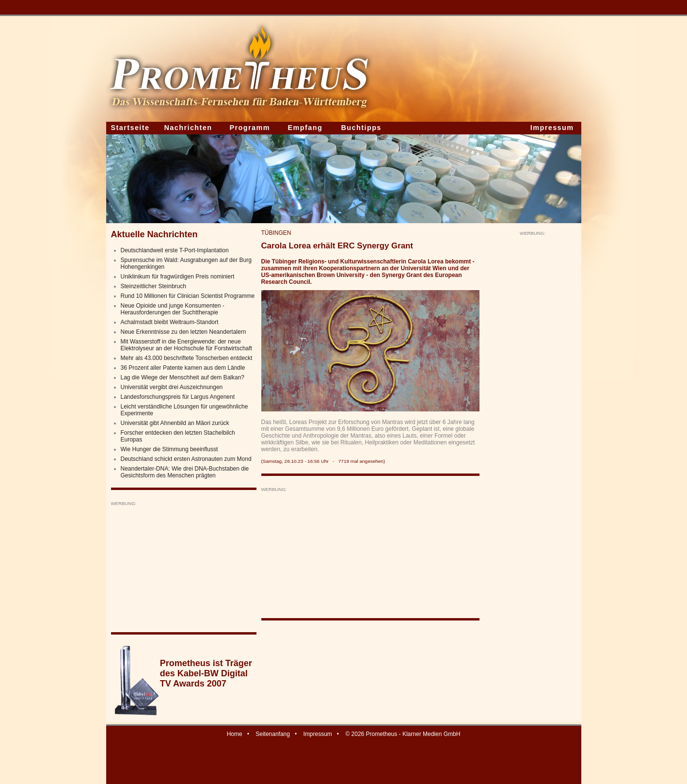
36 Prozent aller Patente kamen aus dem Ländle (183, 368)
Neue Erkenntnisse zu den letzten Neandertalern (184, 332)
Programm (250, 128)
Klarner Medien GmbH (431, 734)
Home (235, 734)
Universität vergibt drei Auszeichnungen (172, 387)
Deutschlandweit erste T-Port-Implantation (175, 250)
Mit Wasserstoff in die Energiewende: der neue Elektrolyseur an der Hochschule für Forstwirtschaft (186, 345)
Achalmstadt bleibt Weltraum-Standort (170, 322)
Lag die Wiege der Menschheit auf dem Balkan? (183, 377)
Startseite (130, 128)
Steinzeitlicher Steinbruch (153, 286)
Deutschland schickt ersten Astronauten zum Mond (186, 459)
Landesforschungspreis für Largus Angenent (178, 397)
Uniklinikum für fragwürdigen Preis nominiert (178, 277)
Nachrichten (188, 128)
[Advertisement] (184, 567)
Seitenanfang (273, 734)
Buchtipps (361, 128)
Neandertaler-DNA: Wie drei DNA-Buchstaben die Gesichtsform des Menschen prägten (185, 472)
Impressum (552, 128)
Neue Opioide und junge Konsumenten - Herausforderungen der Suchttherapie (173, 309)
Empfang (305, 128)
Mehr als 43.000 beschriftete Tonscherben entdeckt (187, 358)
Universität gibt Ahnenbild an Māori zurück (175, 423)
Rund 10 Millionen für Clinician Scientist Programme (188, 296)
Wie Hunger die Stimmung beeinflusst (169, 449)
